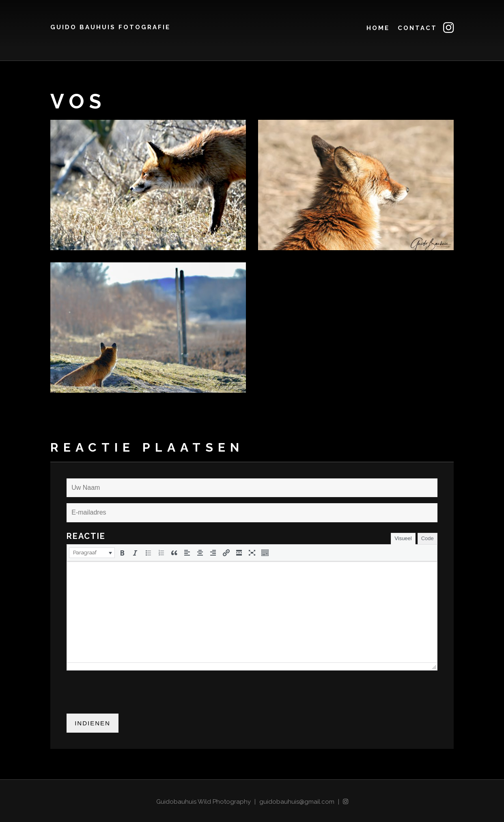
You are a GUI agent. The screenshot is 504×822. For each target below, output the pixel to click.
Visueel (403, 538)
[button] (92, 553)
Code (428, 538)
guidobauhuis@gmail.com (297, 802)
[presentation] (92, 553)
